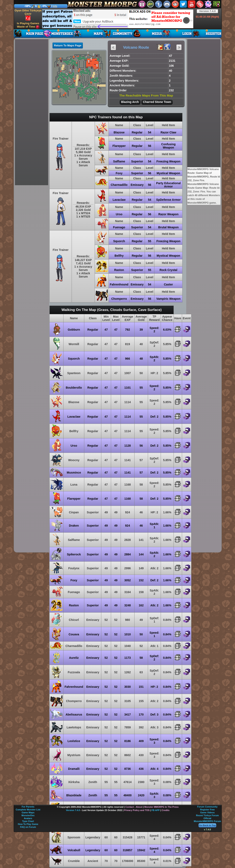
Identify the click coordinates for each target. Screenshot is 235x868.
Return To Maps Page (68, 45)
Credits (165, 810)
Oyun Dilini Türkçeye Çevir (28, 15)
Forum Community (207, 807)
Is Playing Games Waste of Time (28, 25)
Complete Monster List (28, 810)
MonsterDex (28, 815)
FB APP (156, 810)
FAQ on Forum (28, 827)
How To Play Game (28, 824)
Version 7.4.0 (207, 11)
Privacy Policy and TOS (137, 810)
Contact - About (134, 807)
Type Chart (28, 821)
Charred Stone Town (157, 102)
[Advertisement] (118, 19)
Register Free (207, 810)
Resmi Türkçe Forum (207, 815)
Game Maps (28, 812)
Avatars (28, 818)
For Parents (28, 807)
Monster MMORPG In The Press (161, 807)
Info (55, 6)
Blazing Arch (130, 102)
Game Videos (207, 812)
